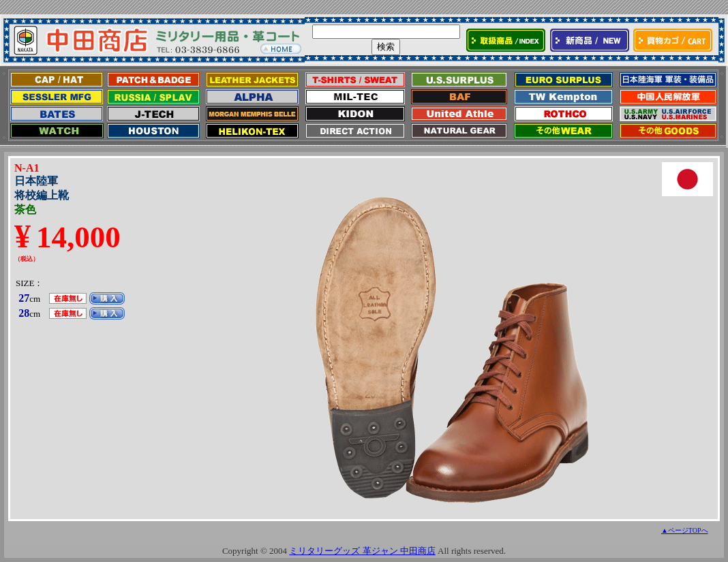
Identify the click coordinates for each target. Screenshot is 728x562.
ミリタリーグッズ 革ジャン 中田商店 (362, 551)
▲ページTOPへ (685, 530)
